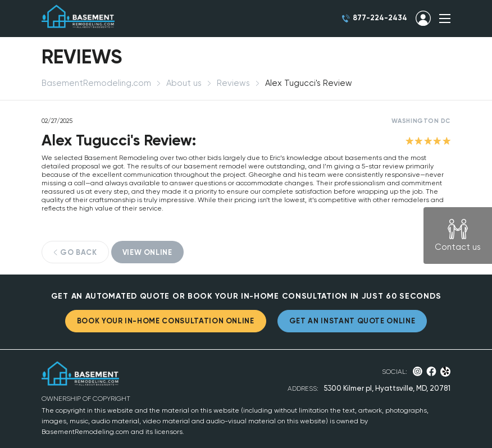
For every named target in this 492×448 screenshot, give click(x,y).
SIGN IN (423, 19)
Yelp (446, 372)
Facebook (431, 371)
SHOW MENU (445, 19)
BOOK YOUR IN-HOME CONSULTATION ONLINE (166, 321)
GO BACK (79, 252)
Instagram (418, 371)
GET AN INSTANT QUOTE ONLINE (352, 321)
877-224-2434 (380, 18)
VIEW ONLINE (147, 252)
